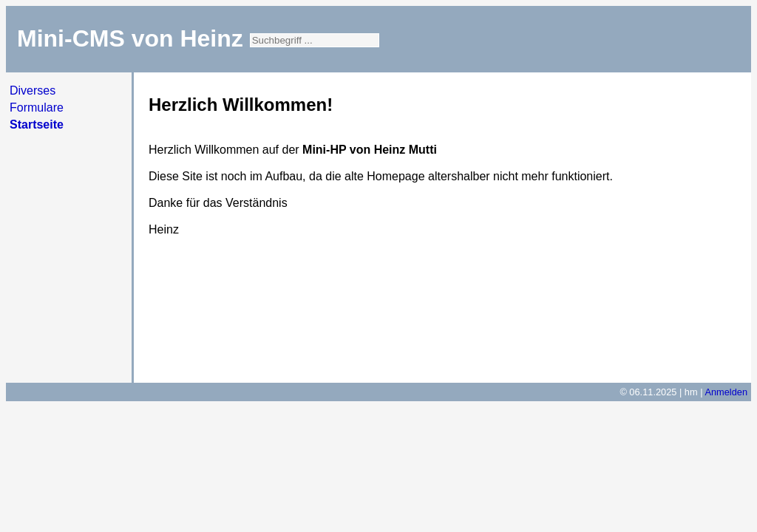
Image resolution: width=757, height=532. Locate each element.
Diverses (33, 91)
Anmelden (726, 392)
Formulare (37, 108)
